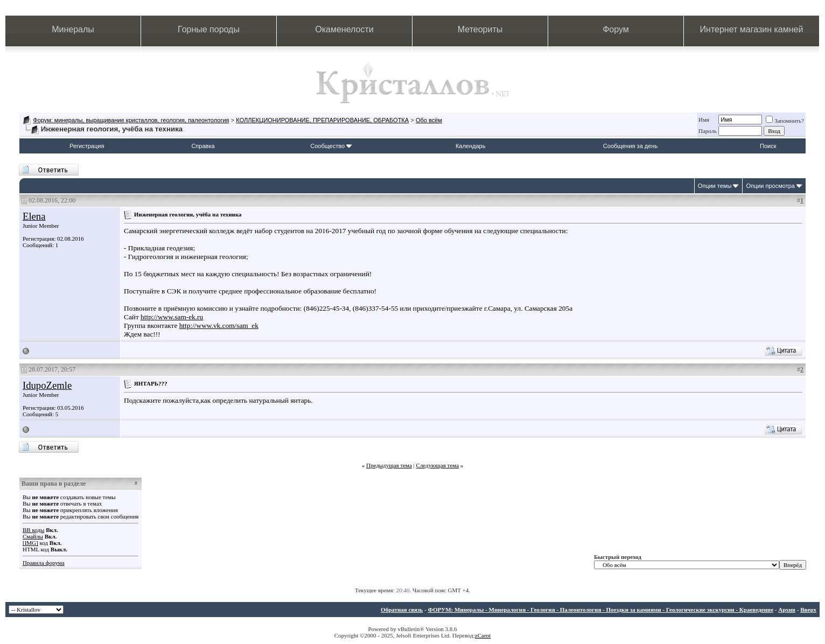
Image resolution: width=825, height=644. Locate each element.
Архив (787, 610)
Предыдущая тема (389, 465)
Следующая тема (438, 465)
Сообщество (331, 146)
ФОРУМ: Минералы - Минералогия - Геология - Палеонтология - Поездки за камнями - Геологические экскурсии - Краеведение (600, 610)
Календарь (471, 146)
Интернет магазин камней (752, 29)
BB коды (33, 530)
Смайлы (33, 536)
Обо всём (429, 120)
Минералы (73, 29)
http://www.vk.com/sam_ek (219, 325)
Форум (616, 29)
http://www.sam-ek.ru (172, 317)
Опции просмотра (770, 186)
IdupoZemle (47, 385)
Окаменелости (344, 29)
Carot (484, 635)
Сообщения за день (630, 146)
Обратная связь (402, 610)
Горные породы (209, 29)
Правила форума (44, 563)
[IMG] (30, 543)
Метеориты (480, 29)
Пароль (708, 131)
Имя (704, 120)
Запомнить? (785, 121)
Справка (203, 146)
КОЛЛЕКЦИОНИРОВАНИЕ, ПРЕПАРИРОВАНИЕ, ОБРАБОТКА (322, 120)
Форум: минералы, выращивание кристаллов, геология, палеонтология (131, 120)
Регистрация (87, 146)
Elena (34, 216)
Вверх (808, 610)
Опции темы (715, 186)
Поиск (768, 146)
